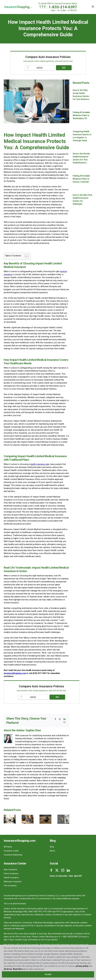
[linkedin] (68, 870)
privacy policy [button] (82, 966)
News (52, 851)
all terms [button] (8, 969)
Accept (48, 974)
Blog (52, 847)
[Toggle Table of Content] (25, 256)
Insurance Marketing (13, 855)
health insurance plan (40, 464)
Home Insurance (11, 874)
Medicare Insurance (13, 882)
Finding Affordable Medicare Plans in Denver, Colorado (81, 179)
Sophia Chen (33, 730)
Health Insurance (11, 878)
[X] (60, 719)
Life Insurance (10, 886)
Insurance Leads (11, 851)
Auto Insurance (10, 870)
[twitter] (57, 870)
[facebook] (51, 870)
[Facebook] (55, 719)
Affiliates (8, 847)
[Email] (64, 722)
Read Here (18, 969)
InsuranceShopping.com (15, 673)
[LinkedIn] (64, 719)
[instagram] (63, 870)
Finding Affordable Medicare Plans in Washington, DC (81, 115)
